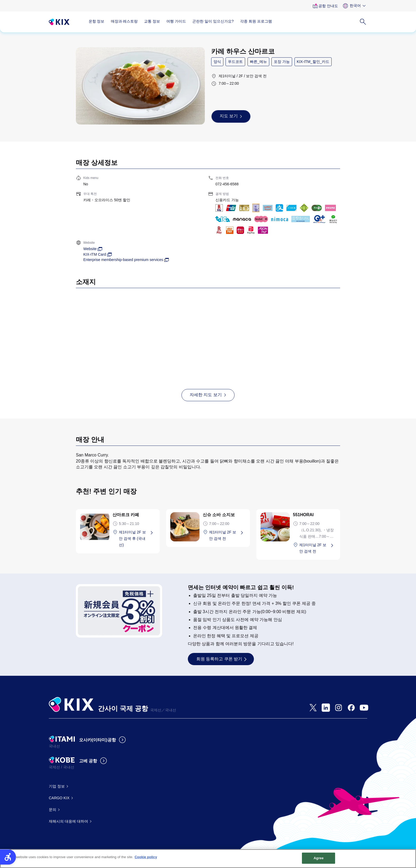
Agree (319, 861)
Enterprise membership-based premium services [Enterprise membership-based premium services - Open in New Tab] (123, 260)
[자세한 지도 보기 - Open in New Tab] (208, 395)
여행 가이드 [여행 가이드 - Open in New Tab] (176, 21)
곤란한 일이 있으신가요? (213, 21)
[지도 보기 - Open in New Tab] (231, 116)
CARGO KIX (59, 798)
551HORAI (303, 515)
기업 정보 (57, 786)
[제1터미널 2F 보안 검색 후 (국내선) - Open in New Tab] (137, 538)
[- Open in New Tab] (313, 708)
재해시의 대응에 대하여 (68, 821)
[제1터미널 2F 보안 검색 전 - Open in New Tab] (227, 535)
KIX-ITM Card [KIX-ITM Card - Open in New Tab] (95, 254)
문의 (53, 810)
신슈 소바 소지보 (219, 515)
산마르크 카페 (126, 515)
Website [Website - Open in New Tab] (90, 249)
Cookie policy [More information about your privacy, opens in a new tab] (146, 860)
